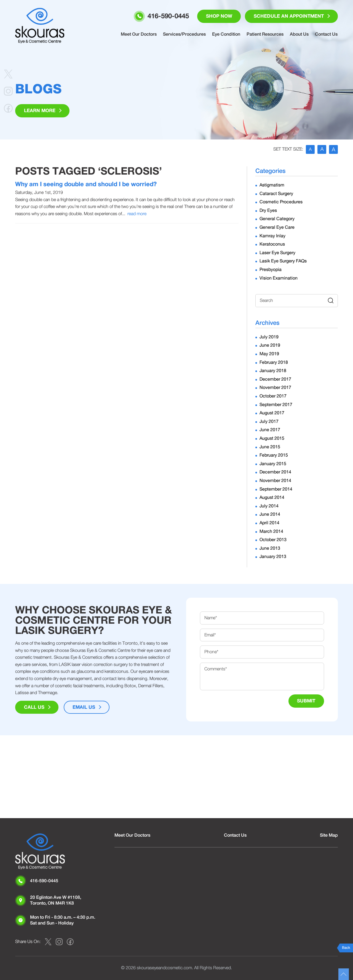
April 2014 (269, 523)
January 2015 (273, 464)
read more (137, 214)
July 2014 (269, 506)
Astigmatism (272, 185)
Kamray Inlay (272, 236)
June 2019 (270, 346)
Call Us (34, 708)
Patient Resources (266, 35)
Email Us (84, 708)
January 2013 (273, 557)
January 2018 (273, 371)
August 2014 (272, 497)
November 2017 (275, 388)
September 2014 (276, 489)
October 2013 (273, 540)
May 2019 (269, 354)
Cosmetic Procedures (281, 202)
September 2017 (276, 405)
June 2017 (270, 430)
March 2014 (271, 531)
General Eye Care (277, 227)
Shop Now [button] (219, 16)
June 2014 (270, 515)
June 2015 (270, 447)
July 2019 (269, 337)
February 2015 (274, 455)
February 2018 (274, 362)
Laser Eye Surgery (277, 253)
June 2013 (270, 548)
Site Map (329, 835)
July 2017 (269, 421)
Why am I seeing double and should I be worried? (86, 184)
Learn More (40, 111)
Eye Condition (227, 35)
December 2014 (275, 472)
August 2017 (272, 413)
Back (346, 948)
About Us (300, 35)
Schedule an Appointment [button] (288, 16)
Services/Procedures (186, 35)
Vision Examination (279, 278)
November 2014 (275, 481)
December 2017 (275, 379)
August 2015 (272, 438)
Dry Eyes (268, 210)
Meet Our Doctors (140, 35)
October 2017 (273, 396)
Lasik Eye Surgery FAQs (283, 261)
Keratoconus (272, 244)
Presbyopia (271, 270)
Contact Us (327, 35)
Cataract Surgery (276, 194)
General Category (277, 219)
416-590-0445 (44, 881)
